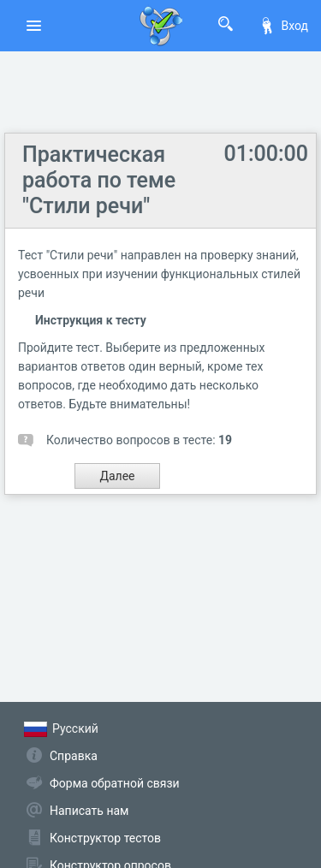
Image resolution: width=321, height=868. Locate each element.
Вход (283, 26)
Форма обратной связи (115, 783)
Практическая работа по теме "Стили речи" (99, 180)
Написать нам (89, 811)
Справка (74, 756)
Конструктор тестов (105, 838)
